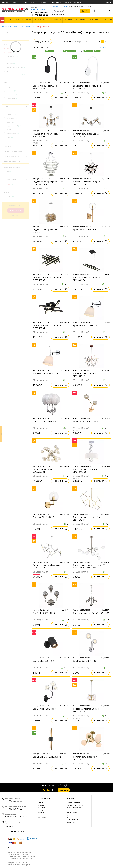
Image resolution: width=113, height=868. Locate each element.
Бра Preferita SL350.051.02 (45, 421)
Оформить (64, 790)
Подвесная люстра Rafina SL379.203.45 (85, 375)
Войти (108, 2)
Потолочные (12, 98)
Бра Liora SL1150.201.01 (44, 517)
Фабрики (41, 805)
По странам (41, 808)
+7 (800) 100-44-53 (40, 12)
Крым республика (38, 10)
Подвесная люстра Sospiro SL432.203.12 (46, 231)
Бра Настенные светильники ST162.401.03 (47, 87)
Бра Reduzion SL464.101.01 (45, 373)
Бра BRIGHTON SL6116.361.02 (47, 757)
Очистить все (103, 47)
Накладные (11, 87)
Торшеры (11, 64)
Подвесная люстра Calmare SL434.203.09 (86, 710)
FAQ (69, 817)
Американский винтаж (16, 111)
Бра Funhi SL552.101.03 (44, 613)
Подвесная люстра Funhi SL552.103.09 (91, 613)
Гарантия (23, 2)
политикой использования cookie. (20, 858)
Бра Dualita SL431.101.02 (85, 661)
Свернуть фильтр (43, 41)
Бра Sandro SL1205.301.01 (85, 230)
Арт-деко (11, 115)
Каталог (2, 20)
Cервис (71, 798)
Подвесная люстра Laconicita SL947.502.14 (47, 566)
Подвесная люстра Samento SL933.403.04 (87, 279)
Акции (40, 815)
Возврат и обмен (73, 810)
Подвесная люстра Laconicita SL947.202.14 (87, 518)
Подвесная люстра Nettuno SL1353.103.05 (86, 471)
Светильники (13, 56)
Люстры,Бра (31, 26)
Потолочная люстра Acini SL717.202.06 (85, 758)
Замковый (11, 122)
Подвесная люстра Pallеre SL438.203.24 (45, 471)
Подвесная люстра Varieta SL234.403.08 (45, 135)
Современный (69, 51)
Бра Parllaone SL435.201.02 (86, 421)
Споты (10, 60)
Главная (6, 26)
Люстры (88, 51)
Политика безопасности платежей (19, 848)
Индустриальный (14, 126)
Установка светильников (76, 805)
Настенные (11, 91)
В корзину (60, 98)
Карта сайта (42, 817)
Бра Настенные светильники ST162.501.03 (87, 87)
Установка (44, 2)
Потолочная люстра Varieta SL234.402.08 (86, 135)
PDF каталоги (72, 822)
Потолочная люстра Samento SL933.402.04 (47, 327)
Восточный (12, 118)
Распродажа (42, 810)
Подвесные (12, 95)
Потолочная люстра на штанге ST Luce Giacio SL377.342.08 (89, 566)
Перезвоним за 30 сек (60, 7)
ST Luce (21, 26)
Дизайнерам (56, 2)
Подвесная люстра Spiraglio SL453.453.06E (86, 183)
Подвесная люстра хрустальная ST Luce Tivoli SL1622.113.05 (49, 183)
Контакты (78, 2)
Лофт (10, 137)
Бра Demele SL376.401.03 (45, 709)
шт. (47, 790)
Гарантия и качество (74, 808)
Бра (97, 51)
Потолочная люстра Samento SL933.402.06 (47, 279)
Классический (13, 133)
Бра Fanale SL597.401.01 (44, 661)
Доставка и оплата (9, 2)
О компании (44, 798)
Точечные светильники (16, 67)
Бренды (68, 2)
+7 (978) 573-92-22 (40, 15)
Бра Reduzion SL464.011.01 (86, 325)
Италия (10, 196)
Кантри (10, 130)
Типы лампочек (73, 820)
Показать (16, 210)
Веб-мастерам (72, 812)
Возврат (34, 2)
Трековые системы (14, 71)
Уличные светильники (16, 75)
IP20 (9, 172)
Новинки (41, 812)
